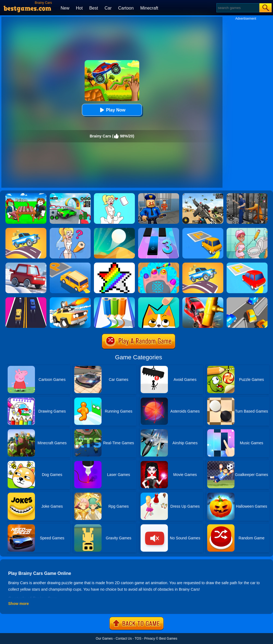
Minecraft (149, 8)
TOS (138, 639)
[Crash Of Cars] (70, 299)
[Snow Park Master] (26, 264)
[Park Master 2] (247, 264)
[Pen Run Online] (114, 299)
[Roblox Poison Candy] (26, 195)
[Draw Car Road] (203, 264)
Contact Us (124, 639)
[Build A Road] (26, 230)
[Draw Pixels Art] (114, 264)
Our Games (104, 639)
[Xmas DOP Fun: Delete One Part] (114, 195)
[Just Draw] (70, 230)
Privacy (149, 639)
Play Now (112, 110)
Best (94, 8)
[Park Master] (203, 230)
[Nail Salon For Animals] (159, 264)
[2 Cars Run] (26, 299)
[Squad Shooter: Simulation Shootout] (203, 195)
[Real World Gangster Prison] (247, 195)
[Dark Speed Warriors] (70, 195)
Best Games (168, 639)
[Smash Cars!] (203, 299)
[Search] (238, 8)
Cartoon (126, 8)
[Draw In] (159, 299)
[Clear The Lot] (247, 299)
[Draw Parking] (70, 264)
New (65, 8)
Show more (18, 604)
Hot (79, 8)
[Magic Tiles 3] (159, 230)
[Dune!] (114, 230)
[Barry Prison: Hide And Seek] (159, 195)
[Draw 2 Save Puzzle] (247, 230)
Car (108, 8)
